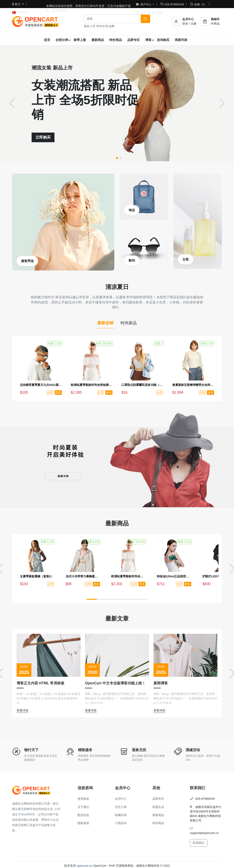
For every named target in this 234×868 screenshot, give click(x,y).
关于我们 (83, 807)
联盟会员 (158, 807)
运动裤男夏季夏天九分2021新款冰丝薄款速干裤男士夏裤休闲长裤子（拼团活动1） (41, 385)
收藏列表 (121, 815)
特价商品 (116, 40)
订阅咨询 (121, 823)
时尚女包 (102, 26)
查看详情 (22, 710)
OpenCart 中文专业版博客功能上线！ (115, 683)
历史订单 (121, 807)
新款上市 (90, 26)
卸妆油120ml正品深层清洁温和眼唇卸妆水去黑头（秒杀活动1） (174, 576)
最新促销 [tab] (105, 323)
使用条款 (83, 799)
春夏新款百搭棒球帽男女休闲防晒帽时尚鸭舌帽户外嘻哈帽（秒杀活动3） (193, 385)
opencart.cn (84, 866)
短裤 (112, 26)
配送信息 (83, 815)
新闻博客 (161, 683)
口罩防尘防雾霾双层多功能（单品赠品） (142, 385)
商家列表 (181, 40)
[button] (117, 158)
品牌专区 (134, 40)
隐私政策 (83, 823)
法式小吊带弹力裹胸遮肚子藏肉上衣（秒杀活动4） (83, 576)
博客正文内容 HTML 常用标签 (40, 683)
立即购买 (43, 137)
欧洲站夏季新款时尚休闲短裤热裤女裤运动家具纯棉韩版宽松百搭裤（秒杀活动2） (92, 385)
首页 (47, 40)
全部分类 (62, 40)
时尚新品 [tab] (129, 323)
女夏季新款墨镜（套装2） (37, 576)
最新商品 (98, 40)
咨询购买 (163, 40)
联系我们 (199, 843)
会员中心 (121, 799)
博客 (148, 40)
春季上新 (80, 40)
